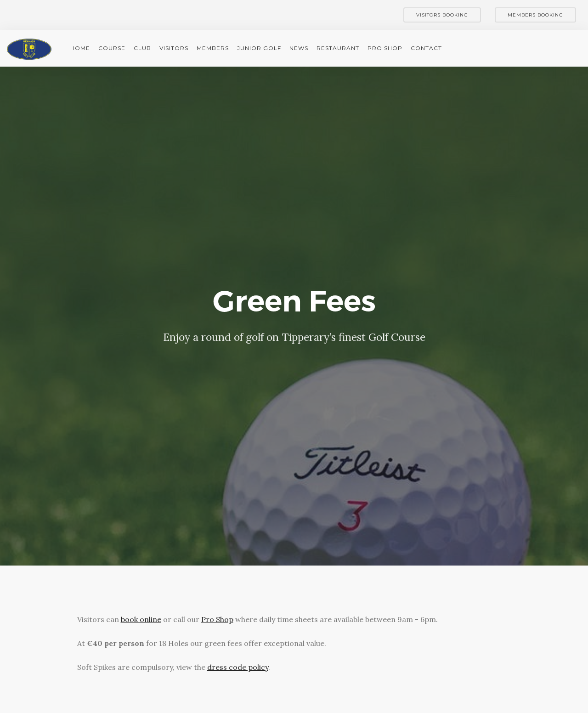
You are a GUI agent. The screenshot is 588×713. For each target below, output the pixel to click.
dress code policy (238, 667)
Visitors (174, 48)
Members (213, 48)
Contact (426, 48)
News (299, 48)
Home (80, 48)
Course (112, 48)
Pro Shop (385, 48)
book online (141, 619)
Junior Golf (259, 48)
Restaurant (338, 48)
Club (142, 48)
